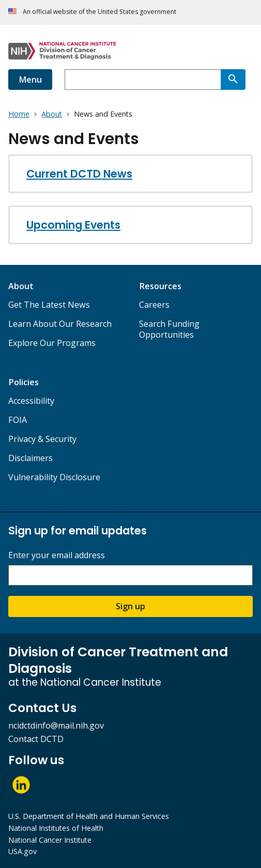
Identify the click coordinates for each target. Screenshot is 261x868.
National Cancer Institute (50, 840)
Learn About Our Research (60, 324)
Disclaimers (30, 458)
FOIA (18, 420)
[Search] (233, 80)
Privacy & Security (42, 439)
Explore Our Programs (52, 343)
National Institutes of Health (56, 828)
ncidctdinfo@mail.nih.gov (56, 725)
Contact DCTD (36, 739)
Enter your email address (57, 555)
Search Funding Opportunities (169, 329)
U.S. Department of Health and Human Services (89, 816)
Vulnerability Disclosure (54, 477)
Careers (154, 305)
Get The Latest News (49, 305)
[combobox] (143, 80)
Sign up (130, 606)
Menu (30, 80)
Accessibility (31, 401)
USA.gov (22, 851)
